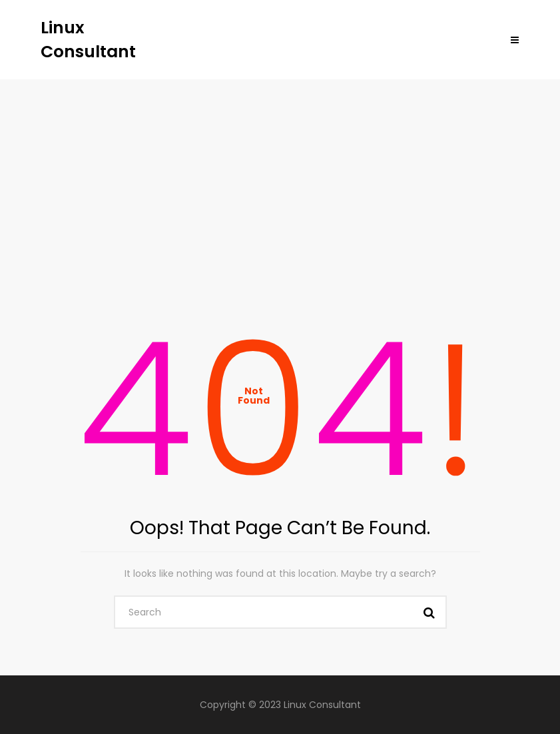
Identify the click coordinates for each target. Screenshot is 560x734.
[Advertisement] (280, 179)
